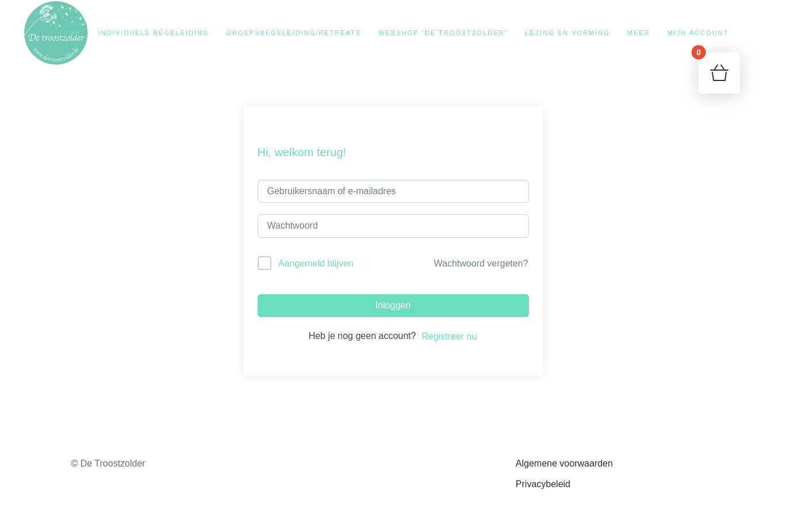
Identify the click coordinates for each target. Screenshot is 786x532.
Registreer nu (449, 336)
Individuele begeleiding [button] (154, 33)
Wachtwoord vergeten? (481, 263)
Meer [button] (639, 33)
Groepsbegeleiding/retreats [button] (294, 33)
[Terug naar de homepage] (56, 33)
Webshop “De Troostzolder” (443, 33)
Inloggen (393, 305)
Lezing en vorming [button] (568, 33)
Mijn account (698, 33)
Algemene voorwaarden (564, 463)
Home (69, 33)
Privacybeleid (543, 484)
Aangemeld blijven (316, 263)
